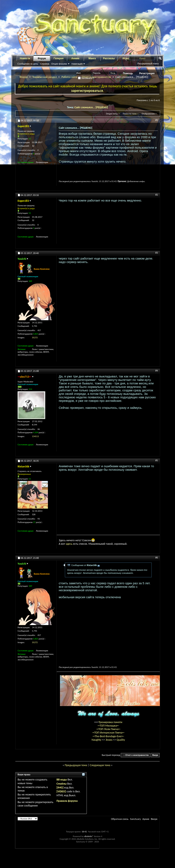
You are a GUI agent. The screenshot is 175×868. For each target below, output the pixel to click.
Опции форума (59, 64)
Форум (42, 58)
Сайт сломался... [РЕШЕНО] (91, 107)
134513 (35, 436)
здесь (69, 544)
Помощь (128, 73)
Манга (92, 58)
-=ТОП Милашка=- (108, 726)
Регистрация (147, 73)
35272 (35, 338)
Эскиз (109, 740)
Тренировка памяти (111, 722)
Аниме (75, 58)
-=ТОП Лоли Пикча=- (108, 729)
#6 (157, 558)
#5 (157, 460)
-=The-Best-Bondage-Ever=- (108, 736)
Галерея (59, 58)
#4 (157, 371)
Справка (45, 64)
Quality (121, 740)
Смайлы (62, 784)
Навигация (77, 64)
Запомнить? (86, 78)
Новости (25, 58)
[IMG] (60, 788)
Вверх (155, 755)
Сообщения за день (28, 64)
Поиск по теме (130, 114)
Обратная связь (120, 819)
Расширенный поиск (148, 64)
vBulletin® (89, 836)
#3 (157, 253)
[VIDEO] (61, 791)
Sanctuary (135, 819)
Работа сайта (69, 77)
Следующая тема (100, 765)
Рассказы (109, 58)
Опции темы (112, 114)
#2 (157, 195)
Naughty (97, 740)
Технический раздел (45, 77)
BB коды (62, 780)
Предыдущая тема (76, 765)
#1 (157, 120)
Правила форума (67, 801)
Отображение (148, 114)
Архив (146, 819)
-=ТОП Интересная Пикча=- (108, 733)
